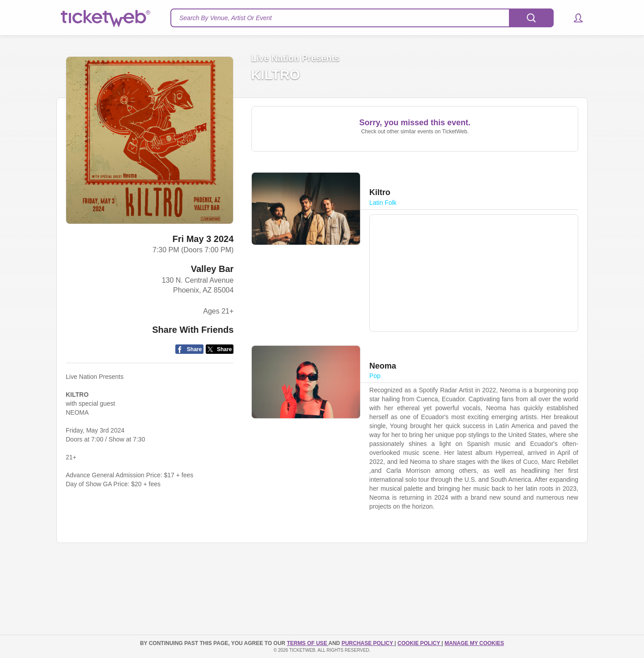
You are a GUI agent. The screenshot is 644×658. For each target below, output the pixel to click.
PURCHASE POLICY (368, 643)
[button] (574, 18)
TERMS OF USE (307, 643)
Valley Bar (212, 269)
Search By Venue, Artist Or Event (226, 18)
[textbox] (362, 18)
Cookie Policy (419, 643)
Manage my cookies (474, 643)
